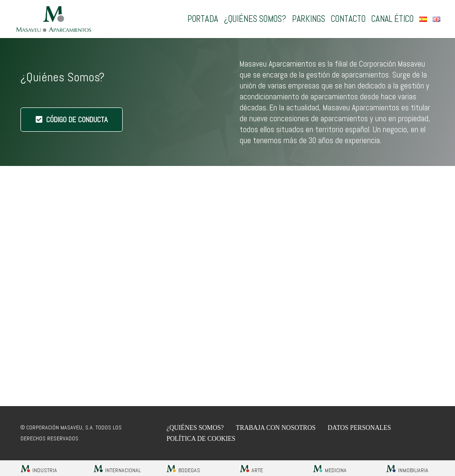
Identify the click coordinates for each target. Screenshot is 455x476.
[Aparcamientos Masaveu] (54, 19)
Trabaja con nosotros (276, 428)
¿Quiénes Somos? (195, 428)
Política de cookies (201, 439)
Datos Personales (359, 428)
